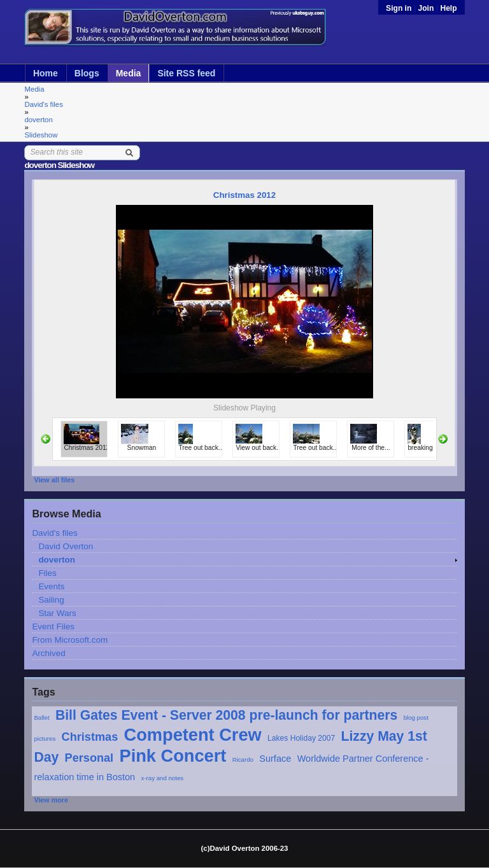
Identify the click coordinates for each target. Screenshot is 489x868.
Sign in (400, 8)
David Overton (66, 546)
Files (47, 573)
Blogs (87, 73)
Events (51, 586)
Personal (89, 758)
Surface (275, 759)
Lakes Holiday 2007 (301, 738)
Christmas (90, 737)
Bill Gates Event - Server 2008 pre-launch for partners (226, 715)
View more (51, 800)
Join (426, 8)
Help (448, 8)
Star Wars (57, 613)
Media (129, 73)
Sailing (51, 600)
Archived (48, 653)
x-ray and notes (163, 778)
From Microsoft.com (70, 640)
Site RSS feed (186, 73)
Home (46, 73)
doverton (38, 120)
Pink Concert (173, 756)
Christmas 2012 (244, 195)
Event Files (53, 626)
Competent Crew (193, 735)
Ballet (41, 717)
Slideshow (41, 135)
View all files (54, 480)
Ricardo (243, 759)
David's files (44, 104)
